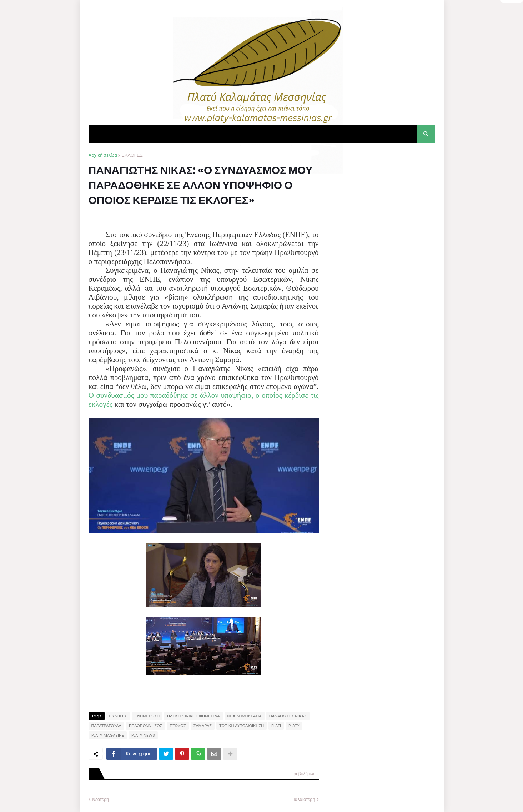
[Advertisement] (381, 196)
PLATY (294, 726)
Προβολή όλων (305, 774)
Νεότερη (101, 799)
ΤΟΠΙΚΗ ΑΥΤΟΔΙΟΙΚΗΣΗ (242, 726)
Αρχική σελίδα (103, 155)
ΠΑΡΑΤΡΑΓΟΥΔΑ (106, 726)
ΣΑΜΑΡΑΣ (203, 726)
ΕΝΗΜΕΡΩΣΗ (147, 716)
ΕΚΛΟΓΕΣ (132, 155)
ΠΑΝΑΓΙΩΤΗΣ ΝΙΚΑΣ (288, 716)
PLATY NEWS (143, 735)
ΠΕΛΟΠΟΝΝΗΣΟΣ (145, 726)
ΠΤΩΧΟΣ (178, 726)
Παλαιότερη (303, 799)
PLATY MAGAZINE (108, 735)
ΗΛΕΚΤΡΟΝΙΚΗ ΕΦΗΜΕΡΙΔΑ (193, 716)
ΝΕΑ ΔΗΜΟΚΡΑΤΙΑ (245, 716)
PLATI (276, 726)
